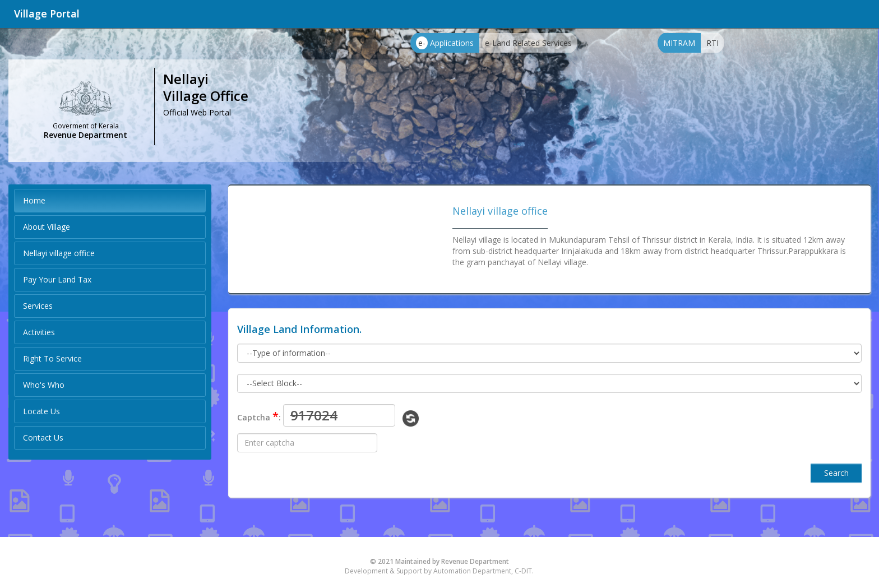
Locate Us (41, 411)
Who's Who (44, 385)
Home (34, 200)
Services (38, 306)
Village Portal (47, 13)
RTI (713, 43)
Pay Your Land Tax (57, 279)
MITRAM (679, 43)
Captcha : (259, 416)
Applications (445, 43)
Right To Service (52, 358)
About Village (47, 227)
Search (836, 473)
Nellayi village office (59, 253)
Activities (39, 332)
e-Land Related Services (528, 43)
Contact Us (43, 437)
